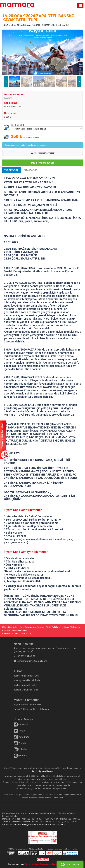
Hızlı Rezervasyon (42, 163)
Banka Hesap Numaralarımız (15, 630)
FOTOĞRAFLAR (30, 170)
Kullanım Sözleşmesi (71, 627)
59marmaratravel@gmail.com (24, 825)
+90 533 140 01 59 (50, 819)
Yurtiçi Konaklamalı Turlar (27, 676)
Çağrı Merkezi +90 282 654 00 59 (17, 633)
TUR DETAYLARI (12, 170)
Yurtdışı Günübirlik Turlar (26, 690)
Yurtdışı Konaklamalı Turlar (27, 680)
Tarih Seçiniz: (18, 125)
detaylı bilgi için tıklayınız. (42, 771)
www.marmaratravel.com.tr (53, 825)
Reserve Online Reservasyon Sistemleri (44, 864)
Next (79, 82)
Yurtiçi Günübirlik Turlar (25, 685)
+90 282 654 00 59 (29, 819)
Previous (6, 82)
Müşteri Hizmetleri (10, 627)
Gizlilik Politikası (53, 627)
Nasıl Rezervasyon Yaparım (32, 627)
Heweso (11, 864)
